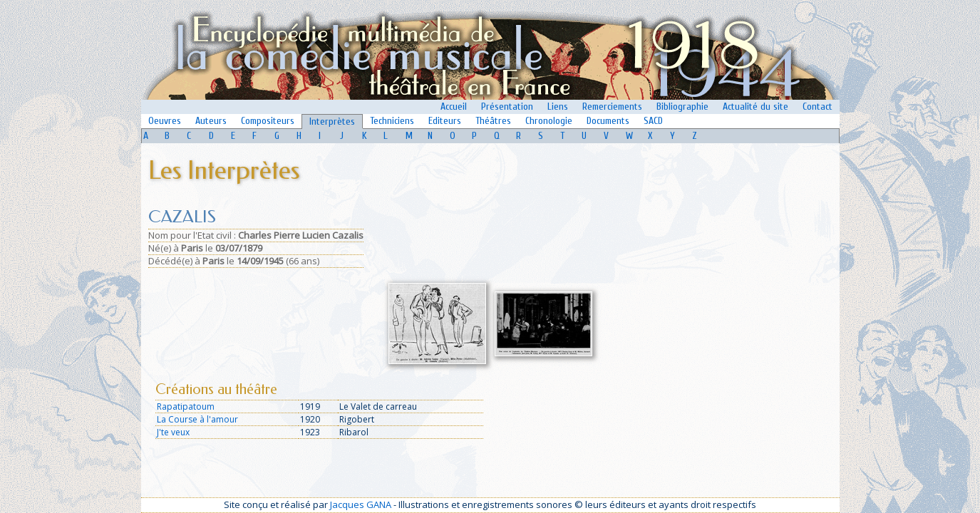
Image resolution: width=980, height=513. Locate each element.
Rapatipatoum (186, 406)
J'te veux (173, 432)
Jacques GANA (361, 504)
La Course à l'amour (197, 419)
